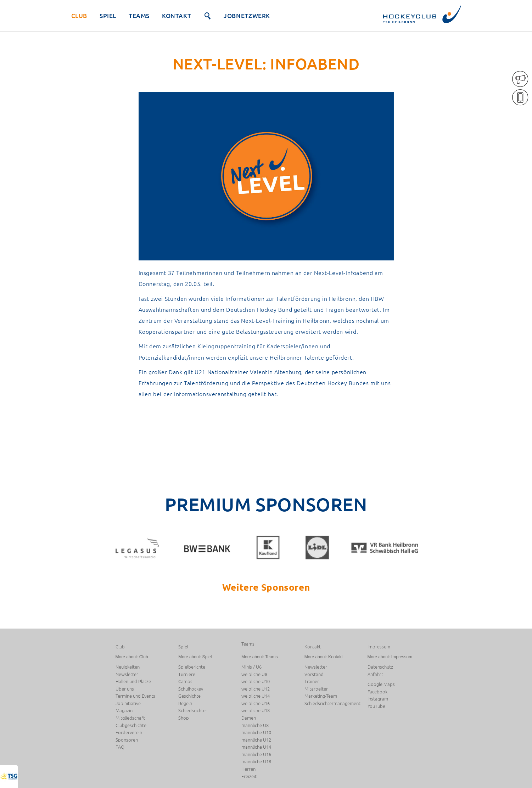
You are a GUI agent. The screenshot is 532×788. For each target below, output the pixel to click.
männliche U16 (256, 755)
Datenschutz (380, 667)
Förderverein (129, 733)
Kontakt (177, 16)
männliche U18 (256, 762)
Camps (185, 682)
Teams (139, 16)
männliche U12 (256, 740)
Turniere (187, 674)
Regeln (185, 703)
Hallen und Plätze (133, 682)
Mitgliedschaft (130, 718)
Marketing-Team (321, 696)
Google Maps (381, 684)
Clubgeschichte (131, 725)
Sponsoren (127, 740)
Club (79, 16)
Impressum (379, 647)
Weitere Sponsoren (266, 587)
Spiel (108, 16)
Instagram (378, 699)
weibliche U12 (256, 689)
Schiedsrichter (193, 711)
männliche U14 (256, 747)
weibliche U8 (254, 674)
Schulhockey (191, 689)
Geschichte (189, 696)
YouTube (376, 706)
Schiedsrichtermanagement (332, 703)
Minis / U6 (251, 667)
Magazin (124, 711)
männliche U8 (255, 725)
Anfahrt (375, 674)
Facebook (377, 692)
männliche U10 (256, 733)
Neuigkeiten (128, 667)
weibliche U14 (256, 696)
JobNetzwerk (247, 16)
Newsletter (127, 674)
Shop (184, 718)
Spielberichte (192, 667)
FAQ (120, 747)
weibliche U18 (256, 711)
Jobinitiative (128, 703)
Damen (249, 718)
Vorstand (314, 674)
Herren (248, 769)
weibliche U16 (256, 703)
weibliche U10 (256, 682)
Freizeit (249, 776)
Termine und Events (135, 696)
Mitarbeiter (316, 689)
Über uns (125, 689)
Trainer (312, 682)
